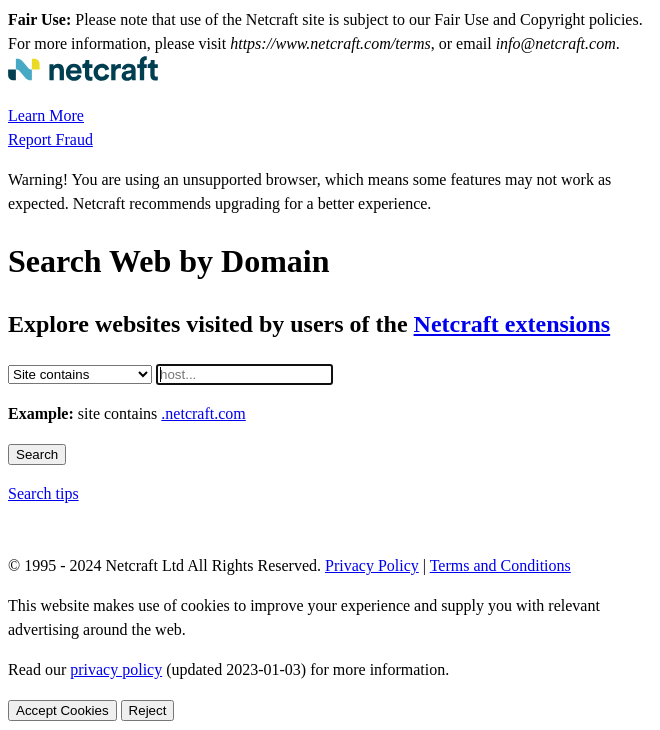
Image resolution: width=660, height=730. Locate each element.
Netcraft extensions (512, 324)
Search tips (43, 493)
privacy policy (116, 669)
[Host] (244, 374)
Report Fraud (50, 139)
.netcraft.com (203, 413)
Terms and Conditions (500, 565)
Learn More (46, 115)
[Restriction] (80, 374)
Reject (148, 710)
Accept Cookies (62, 710)
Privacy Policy (372, 565)
